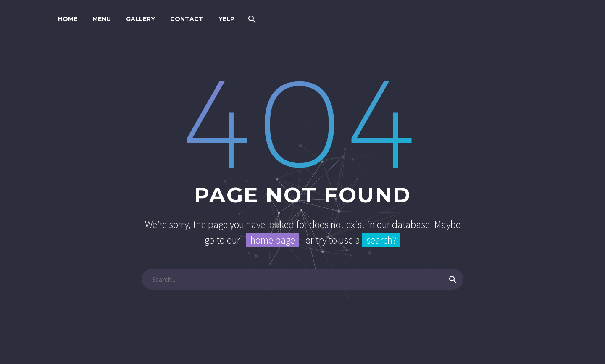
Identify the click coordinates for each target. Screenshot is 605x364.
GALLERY (141, 19)
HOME (68, 19)
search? (381, 240)
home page (273, 240)
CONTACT (187, 19)
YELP (226, 19)
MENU (102, 19)
